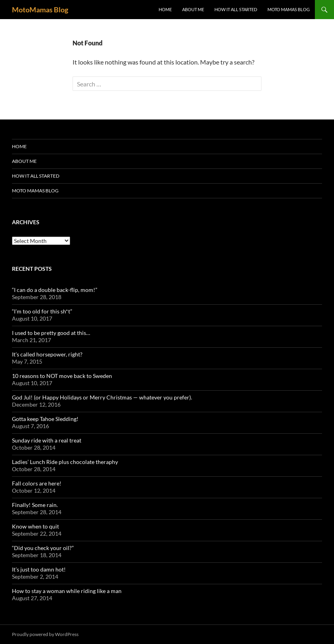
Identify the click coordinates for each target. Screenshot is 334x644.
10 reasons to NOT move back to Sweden (62, 376)
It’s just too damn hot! (39, 569)
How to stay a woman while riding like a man (67, 591)
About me (193, 9)
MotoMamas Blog (40, 10)
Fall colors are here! (37, 483)
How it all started (236, 9)
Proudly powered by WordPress (45, 634)
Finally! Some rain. (35, 505)
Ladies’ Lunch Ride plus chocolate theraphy (65, 462)
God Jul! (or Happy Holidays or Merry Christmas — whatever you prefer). (102, 397)
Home (165, 9)
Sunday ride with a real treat (47, 440)
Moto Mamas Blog (289, 9)
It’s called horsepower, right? (47, 354)
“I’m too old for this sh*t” (42, 311)
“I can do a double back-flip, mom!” (55, 290)
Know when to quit (35, 526)
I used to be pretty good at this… (51, 333)
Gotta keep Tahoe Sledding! (45, 419)
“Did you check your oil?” (43, 548)
